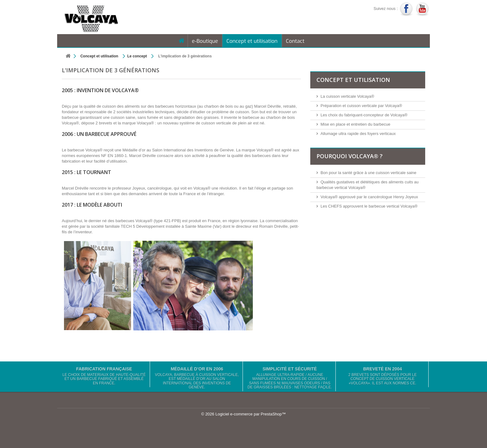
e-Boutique (205, 41)
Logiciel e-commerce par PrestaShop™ (250, 414)
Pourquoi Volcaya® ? (350, 156)
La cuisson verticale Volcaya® (347, 96)
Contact (295, 41)
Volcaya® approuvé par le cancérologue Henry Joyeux (369, 197)
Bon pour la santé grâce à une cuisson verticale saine (369, 173)
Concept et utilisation (252, 41)
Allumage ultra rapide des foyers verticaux (358, 134)
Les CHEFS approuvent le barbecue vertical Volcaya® (369, 206)
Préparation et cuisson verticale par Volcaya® (361, 106)
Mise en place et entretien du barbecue (355, 124)
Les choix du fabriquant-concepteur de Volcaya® (364, 115)
